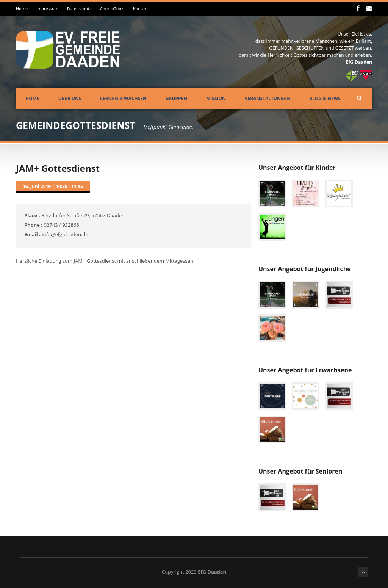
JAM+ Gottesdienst (58, 168)
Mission (216, 98)
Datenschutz (79, 9)
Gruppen (176, 98)
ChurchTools (112, 9)
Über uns (70, 98)
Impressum (47, 9)
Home (22, 9)
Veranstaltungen (268, 98)
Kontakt (141, 9)
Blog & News (325, 98)
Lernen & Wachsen (123, 98)
